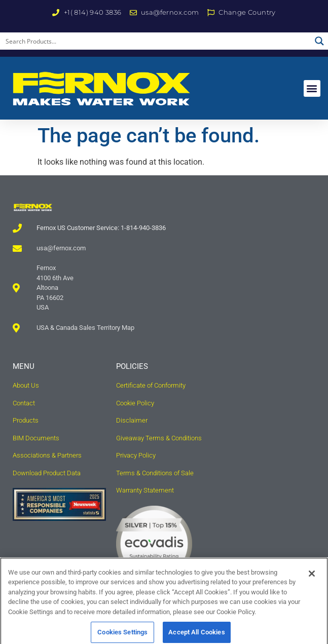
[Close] (312, 581)
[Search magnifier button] (319, 41)
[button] (312, 88)
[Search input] (156, 41)
